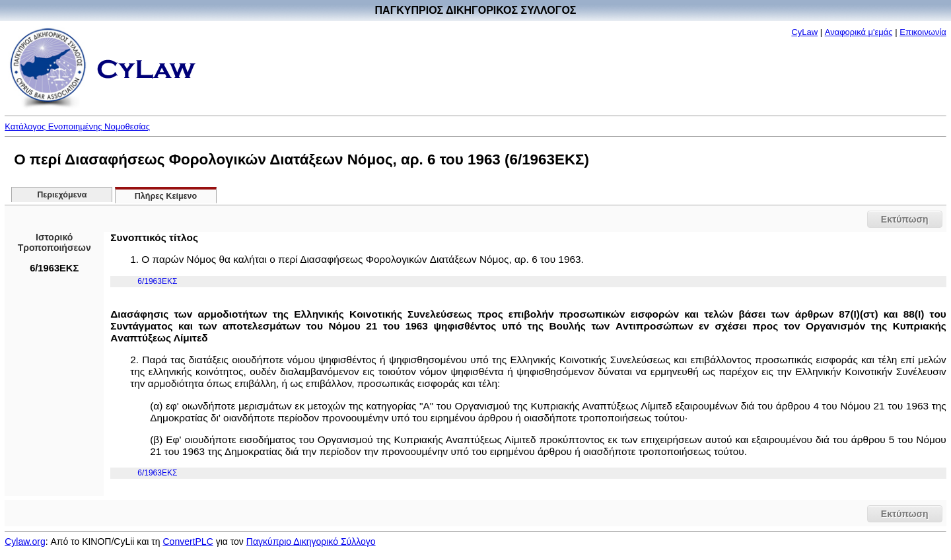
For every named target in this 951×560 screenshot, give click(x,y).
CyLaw (804, 32)
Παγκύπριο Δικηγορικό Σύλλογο (311, 542)
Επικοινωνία (923, 32)
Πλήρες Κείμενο (166, 196)
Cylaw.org (25, 542)
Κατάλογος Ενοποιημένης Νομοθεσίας (77, 126)
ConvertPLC (188, 542)
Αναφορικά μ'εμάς (859, 32)
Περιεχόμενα (62, 195)
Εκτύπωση (905, 219)
